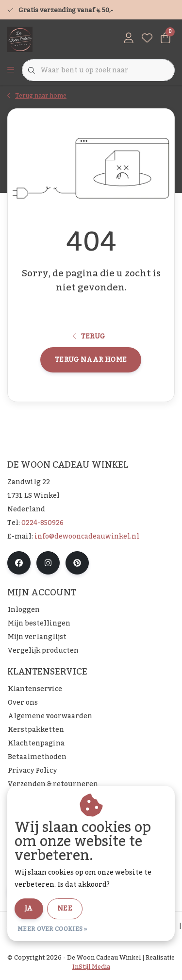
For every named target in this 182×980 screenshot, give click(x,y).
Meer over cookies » (52, 929)
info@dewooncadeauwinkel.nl (87, 537)
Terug (89, 337)
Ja (29, 909)
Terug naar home (91, 360)
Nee (65, 909)
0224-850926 (42, 523)
